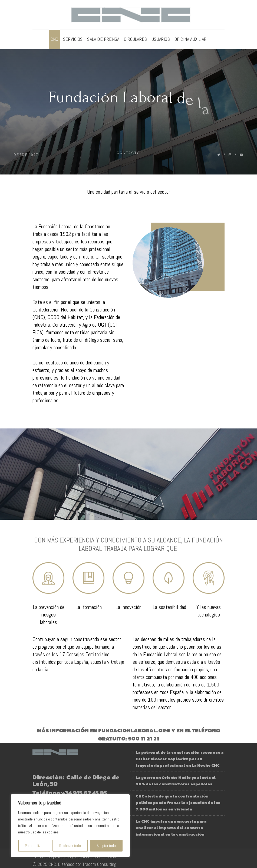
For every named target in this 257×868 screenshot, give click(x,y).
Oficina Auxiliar (190, 39)
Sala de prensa (103, 39)
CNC (55, 39)
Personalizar (34, 846)
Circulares (135, 39)
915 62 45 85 (90, 793)
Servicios (73, 39)
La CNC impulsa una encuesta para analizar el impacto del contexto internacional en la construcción (171, 828)
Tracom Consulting (99, 864)
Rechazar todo (70, 846)
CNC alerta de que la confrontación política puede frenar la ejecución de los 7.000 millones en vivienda (178, 803)
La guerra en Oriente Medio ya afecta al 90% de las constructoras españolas (176, 781)
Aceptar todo (106, 846)
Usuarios (161, 39)
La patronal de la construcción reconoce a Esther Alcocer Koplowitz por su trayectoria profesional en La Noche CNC (180, 759)
